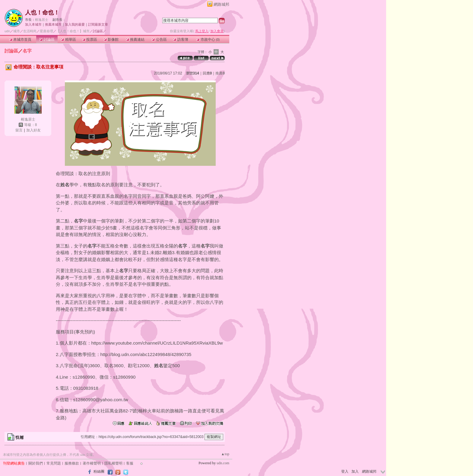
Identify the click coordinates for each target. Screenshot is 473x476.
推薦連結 (135, 39)
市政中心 (208, 39)
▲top (225, 454)
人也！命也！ (42, 13)
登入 (345, 471)
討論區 (47, 39)
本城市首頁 (20, 39)
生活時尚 (30, 31)
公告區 (159, 39)
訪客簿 (181, 39)
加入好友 (33, 130)
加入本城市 (33, 24)
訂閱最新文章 (98, 24)
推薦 (220, 73)
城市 (17, 31)
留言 (19, 130)
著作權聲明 (92, 463)
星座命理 (46, 31)
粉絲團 (99, 471)
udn (7, 31)
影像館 (111, 39)
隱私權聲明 (113, 463)
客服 (130, 463)
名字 (27, 51)
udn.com (223, 463)
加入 (355, 471)
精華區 (68, 39)
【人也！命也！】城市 (73, 31)
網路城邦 (221, 4)
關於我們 (36, 463)
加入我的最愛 (75, 24)
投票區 (90, 39)
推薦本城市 (53, 24)
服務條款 (72, 463)
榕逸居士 (42, 20)
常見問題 (54, 463)
